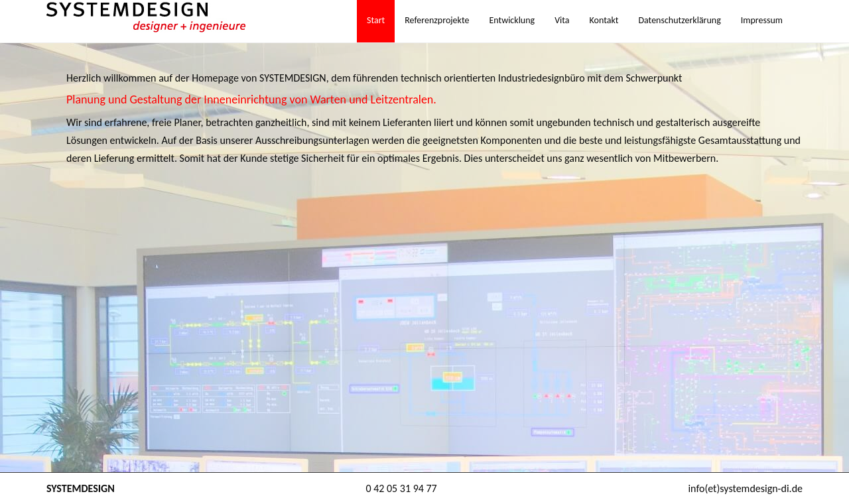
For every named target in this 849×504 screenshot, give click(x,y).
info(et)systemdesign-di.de (745, 488)
